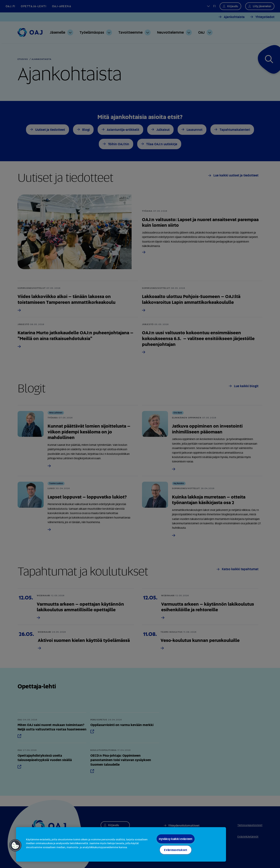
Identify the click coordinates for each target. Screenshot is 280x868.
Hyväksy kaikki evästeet (176, 839)
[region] (121, 844)
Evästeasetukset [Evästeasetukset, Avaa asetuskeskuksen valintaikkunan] (176, 850)
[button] (15, 845)
